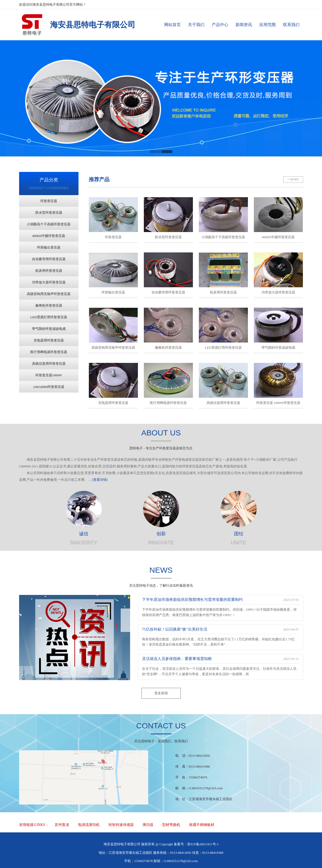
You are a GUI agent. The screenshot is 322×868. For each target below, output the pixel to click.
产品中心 (220, 25)
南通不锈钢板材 (202, 825)
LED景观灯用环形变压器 (49, 317)
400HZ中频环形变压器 (49, 236)
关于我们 (196, 25)
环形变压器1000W (49, 375)
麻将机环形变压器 (49, 305)
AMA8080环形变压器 (49, 387)
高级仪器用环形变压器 (49, 364)
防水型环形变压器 (49, 213)
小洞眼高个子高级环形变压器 (49, 224)
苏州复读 (62, 825)
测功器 (148, 825)
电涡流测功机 (89, 825)
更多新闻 (161, 693)
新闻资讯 (244, 25)
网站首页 (172, 25)
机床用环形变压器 (49, 271)
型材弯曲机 (171, 825)
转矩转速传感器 (121, 825)
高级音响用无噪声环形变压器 (49, 294)
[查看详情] (100, 480)
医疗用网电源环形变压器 (49, 352)
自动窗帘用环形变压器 (49, 259)
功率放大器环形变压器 (49, 282)
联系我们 (291, 25)
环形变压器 (49, 201)
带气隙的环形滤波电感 (49, 329)
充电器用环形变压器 (49, 340)
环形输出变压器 (49, 247)
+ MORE (293, 179)
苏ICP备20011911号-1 (203, 844)
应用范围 (268, 25)
